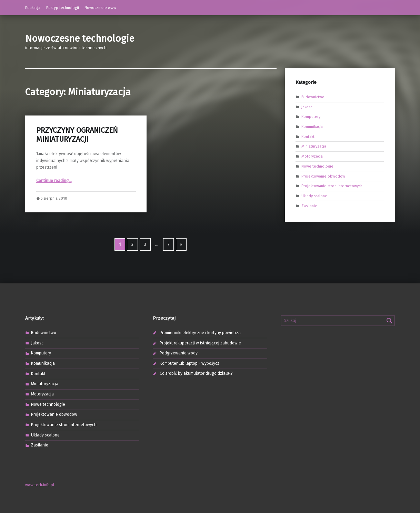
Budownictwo (313, 97)
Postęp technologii (63, 8)
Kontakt (308, 136)
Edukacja (33, 8)
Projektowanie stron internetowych (332, 186)
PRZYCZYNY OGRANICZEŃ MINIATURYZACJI (77, 135)
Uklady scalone (314, 196)
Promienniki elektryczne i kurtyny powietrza (200, 333)
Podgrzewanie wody (179, 353)
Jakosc (307, 107)
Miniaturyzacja (314, 146)
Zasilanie (309, 206)
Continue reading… (54, 181)
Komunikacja (312, 127)
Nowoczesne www (100, 8)
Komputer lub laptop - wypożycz (189, 363)
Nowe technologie (317, 166)
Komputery (311, 117)
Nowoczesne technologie (80, 38)
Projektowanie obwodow (323, 176)
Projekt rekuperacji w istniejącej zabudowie (200, 343)
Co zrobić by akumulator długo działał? (196, 373)
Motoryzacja (312, 156)
